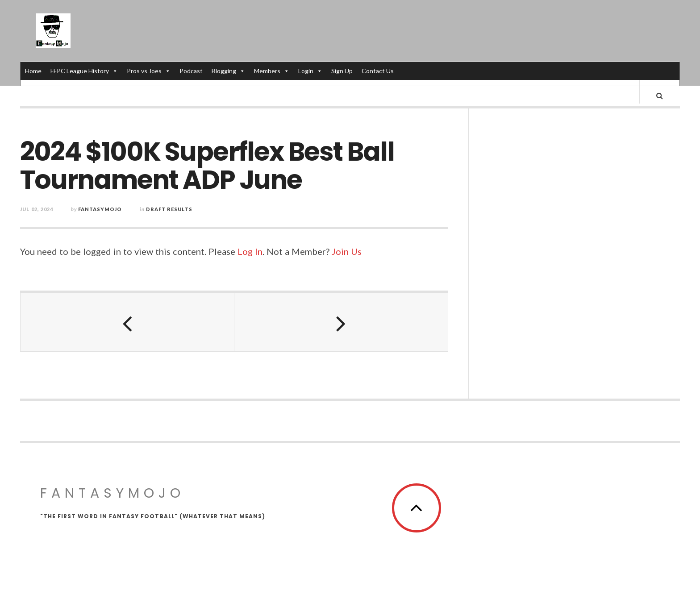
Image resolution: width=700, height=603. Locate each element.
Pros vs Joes (149, 71)
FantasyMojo (112, 500)
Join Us (347, 258)
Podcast (191, 71)
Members (272, 71)
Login (310, 71)
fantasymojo (100, 216)
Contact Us (378, 71)
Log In (250, 258)
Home (33, 71)
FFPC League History (84, 71)
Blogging (228, 71)
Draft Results (169, 216)
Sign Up (342, 71)
